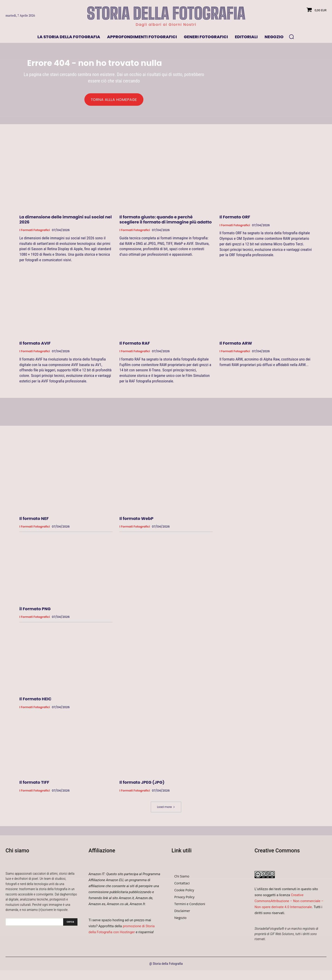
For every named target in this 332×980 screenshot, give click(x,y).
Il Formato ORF (235, 219)
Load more (166, 809)
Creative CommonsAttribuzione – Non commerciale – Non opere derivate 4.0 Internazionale (289, 903)
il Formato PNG (35, 611)
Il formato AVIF (35, 345)
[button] (291, 37)
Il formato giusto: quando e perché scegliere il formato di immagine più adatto (166, 222)
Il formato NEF (34, 521)
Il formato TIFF (34, 785)
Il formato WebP (136, 521)
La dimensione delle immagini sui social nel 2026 (65, 222)
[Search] (70, 924)
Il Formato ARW (236, 345)
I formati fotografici (35, 232)
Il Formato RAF (135, 345)
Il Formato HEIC (35, 701)
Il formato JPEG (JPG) (142, 785)
